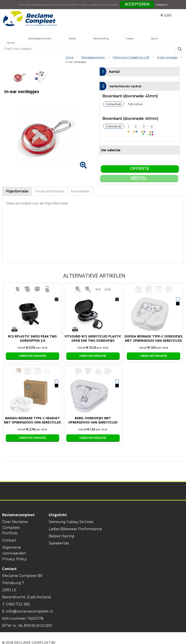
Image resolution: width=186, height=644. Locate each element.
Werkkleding (101, 38)
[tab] (17, 191)
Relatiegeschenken (40, 38)
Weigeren (162, 5)
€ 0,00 (166, 15)
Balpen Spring (62, 536)
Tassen (130, 38)
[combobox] (89, 49)
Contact (9, 540)
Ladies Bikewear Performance (75, 529)
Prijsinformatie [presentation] (17, 191)
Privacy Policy (14, 559)
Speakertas (59, 543)
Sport (154, 38)
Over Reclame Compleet (15, 525)
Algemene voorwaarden (14, 550)
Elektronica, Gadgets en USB (131, 57)
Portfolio (10, 533)
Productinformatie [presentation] (50, 191)
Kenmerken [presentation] (80, 191)
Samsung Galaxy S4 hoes (71, 522)
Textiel (72, 38)
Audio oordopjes (167, 57)
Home (11, 43)
